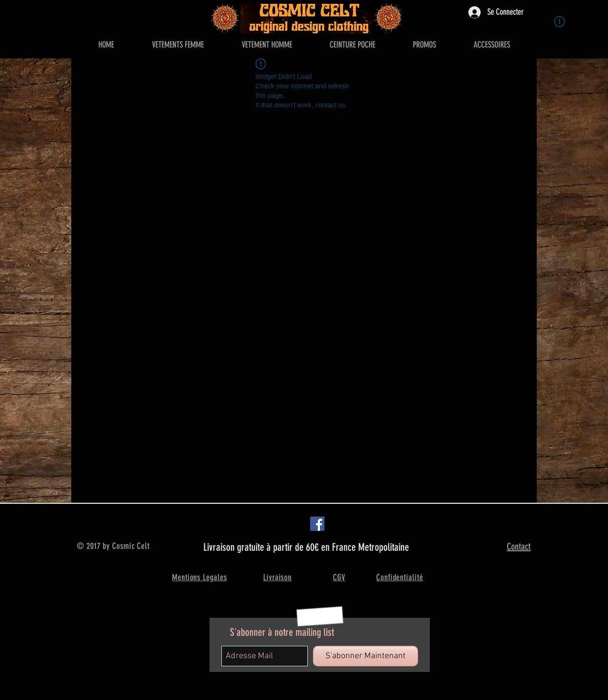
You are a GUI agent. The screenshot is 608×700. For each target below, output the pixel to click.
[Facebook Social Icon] (317, 524)
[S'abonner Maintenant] (366, 656)
